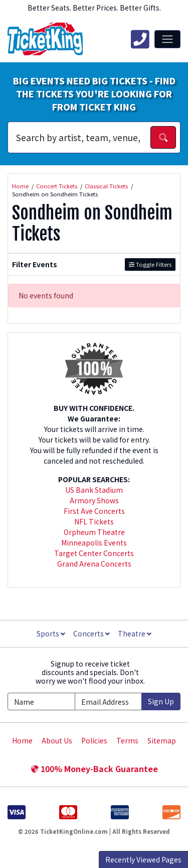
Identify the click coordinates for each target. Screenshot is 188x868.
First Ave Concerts (94, 511)
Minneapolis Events (94, 542)
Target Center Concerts (94, 553)
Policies (94, 740)
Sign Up (161, 701)
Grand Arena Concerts (94, 564)
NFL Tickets (94, 521)
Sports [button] (51, 633)
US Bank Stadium (94, 490)
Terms (127, 740)
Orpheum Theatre (94, 532)
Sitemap (162, 740)
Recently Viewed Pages (143, 859)
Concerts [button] (91, 633)
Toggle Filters (150, 264)
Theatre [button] (135, 633)
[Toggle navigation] (167, 39)
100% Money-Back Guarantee (94, 769)
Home (22, 740)
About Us (57, 740)
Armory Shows (94, 500)
